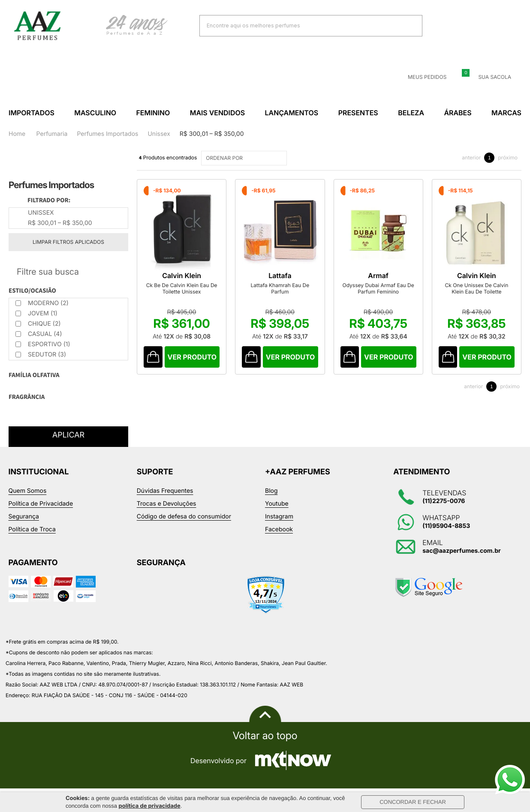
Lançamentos (292, 113)
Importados (32, 113)
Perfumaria (52, 134)
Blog (271, 491)
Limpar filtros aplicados (68, 242)
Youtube (277, 504)
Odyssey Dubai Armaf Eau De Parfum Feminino (402, 298)
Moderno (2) (42, 303)
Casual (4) (39, 334)
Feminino (153, 113)
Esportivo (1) (43, 344)
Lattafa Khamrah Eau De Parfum (294, 295)
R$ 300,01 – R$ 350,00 (212, 134)
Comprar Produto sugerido (154, 367)
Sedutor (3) (41, 355)
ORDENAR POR (245, 158)
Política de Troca (32, 529)
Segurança (24, 517)
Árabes (458, 113)
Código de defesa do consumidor (184, 517)
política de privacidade (150, 806)
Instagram (279, 517)
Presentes (358, 113)
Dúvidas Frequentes (165, 491)
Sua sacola (489, 77)
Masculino (95, 113)
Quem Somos (28, 491)
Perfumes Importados (107, 134)
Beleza (411, 113)
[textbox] (300, 25)
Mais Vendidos (217, 113)
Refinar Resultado (68, 272)
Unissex (159, 134)
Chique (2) (38, 324)
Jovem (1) (36, 313)
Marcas (506, 113)
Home (17, 134)
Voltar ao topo (265, 736)
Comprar (198, 367)
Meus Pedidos (422, 77)
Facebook (279, 529)
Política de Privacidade (41, 504)
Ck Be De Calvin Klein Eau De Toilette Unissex (187, 298)
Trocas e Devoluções (167, 504)
